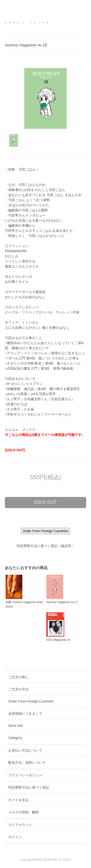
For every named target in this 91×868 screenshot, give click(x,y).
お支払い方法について (25, 750)
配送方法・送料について (27, 763)
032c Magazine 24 (58, 640)
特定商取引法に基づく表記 (29, 787)
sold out (45, 502)
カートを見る (18, 800)
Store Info (16, 726)
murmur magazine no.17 (62, 602)
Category (15, 738)
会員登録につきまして (25, 713)
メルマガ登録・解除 (24, 812)
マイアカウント (20, 825)
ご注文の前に (18, 677)
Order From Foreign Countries (31, 701)
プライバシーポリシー (25, 775)
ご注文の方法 (18, 689)
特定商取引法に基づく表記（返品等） (46, 546)
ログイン (15, 837)
